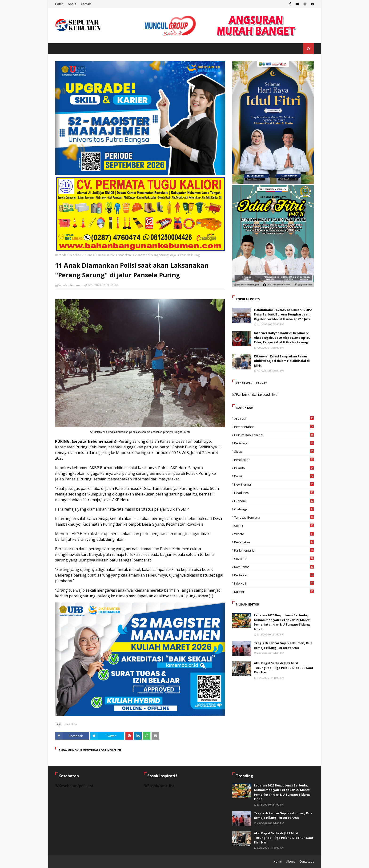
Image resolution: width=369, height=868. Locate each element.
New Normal (274, 484)
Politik (274, 476)
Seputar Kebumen (70, 285)
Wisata (274, 534)
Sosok (274, 526)
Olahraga (274, 509)
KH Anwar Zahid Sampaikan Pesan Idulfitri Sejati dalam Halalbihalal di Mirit (282, 361)
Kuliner (274, 592)
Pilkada (274, 468)
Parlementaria (274, 550)
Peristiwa (274, 443)
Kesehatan (274, 542)
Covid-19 (274, 559)
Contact (86, 4)
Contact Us (307, 862)
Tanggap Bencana (274, 517)
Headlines (274, 493)
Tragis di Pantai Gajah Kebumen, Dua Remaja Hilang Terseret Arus (283, 645)
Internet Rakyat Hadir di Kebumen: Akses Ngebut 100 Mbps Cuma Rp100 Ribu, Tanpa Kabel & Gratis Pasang (282, 338)
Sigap (274, 451)
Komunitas (274, 567)
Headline (75, 255)
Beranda (61, 255)
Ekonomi (274, 501)
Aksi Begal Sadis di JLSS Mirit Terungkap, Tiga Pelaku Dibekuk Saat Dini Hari (284, 668)
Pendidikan (274, 460)
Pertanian (274, 575)
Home (59, 4)
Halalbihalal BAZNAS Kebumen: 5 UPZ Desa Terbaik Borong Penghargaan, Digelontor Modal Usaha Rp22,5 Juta (283, 314)
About (72, 4)
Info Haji (274, 583)
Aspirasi (274, 418)
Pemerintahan (274, 427)
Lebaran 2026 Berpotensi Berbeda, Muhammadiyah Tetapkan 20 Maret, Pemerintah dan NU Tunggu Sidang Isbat (282, 622)
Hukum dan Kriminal (274, 435)
